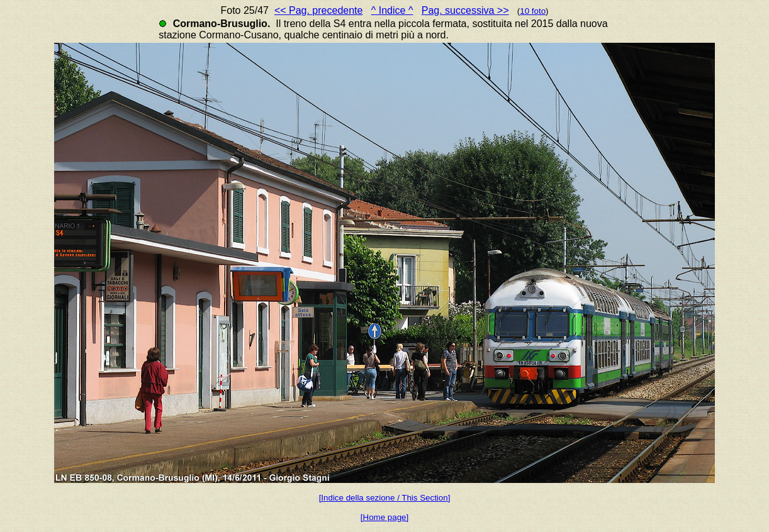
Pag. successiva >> (465, 10)
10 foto (533, 11)
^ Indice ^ (392, 10)
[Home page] (384, 517)
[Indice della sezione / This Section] (385, 498)
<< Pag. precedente (319, 10)
